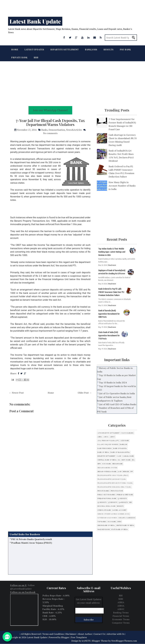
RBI (131, 502)
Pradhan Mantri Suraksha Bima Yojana (114, 487)
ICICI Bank (107, 464)
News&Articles (74, 130)
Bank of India (103, 452)
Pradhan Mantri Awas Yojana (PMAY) (32, 546)
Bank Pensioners (105, 449)
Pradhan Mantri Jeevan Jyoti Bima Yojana (115, 483)
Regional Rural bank (106, 506)
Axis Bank (125, 441)
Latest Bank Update (35, 21)
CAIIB (119, 456)
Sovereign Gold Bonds (107, 518)
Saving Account (119, 510)
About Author (85, 634)
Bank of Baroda (120, 449)
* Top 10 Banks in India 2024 (112, 382)
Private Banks (103, 491)
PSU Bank (125, 50)
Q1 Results (122, 499)
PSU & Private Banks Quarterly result (32, 542)
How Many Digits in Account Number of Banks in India (122, 186)
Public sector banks (106, 495)
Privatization (117, 491)
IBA (133, 460)
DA (119, 460)
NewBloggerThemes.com (124, 641)
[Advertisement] (72, 7)
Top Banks (102, 522)
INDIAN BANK (117, 464)
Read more (112, 265)
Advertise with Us (115, 634)
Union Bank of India (106, 526)
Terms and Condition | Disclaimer (59, 634)
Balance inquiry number (108, 445)
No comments (50, 133)
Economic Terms (121, 619)
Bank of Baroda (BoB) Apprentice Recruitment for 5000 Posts (109, 314)
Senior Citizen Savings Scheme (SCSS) (114, 514)
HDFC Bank (126, 460)
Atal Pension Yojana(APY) (108, 441)
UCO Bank (112, 522)
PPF (132, 472)
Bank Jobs (91, 50)
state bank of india (119, 529)
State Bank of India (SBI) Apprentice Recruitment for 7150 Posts (109, 335)
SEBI (121, 599)
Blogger (65, 637)
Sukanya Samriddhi (127, 518)
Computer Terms (121, 623)
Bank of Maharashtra (120, 452)
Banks (44, 130)
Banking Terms (121, 613)
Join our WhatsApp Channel (50, 110)
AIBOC (112, 437)
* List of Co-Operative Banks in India (116, 393)
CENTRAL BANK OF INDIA (107, 460)
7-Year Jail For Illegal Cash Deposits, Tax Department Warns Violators (50, 123)
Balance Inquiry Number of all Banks (32, 539)
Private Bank (19, 58)
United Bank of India (125, 526)
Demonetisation (57, 130)
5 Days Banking (127, 433)
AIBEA (100, 437)
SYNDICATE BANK (104, 510)
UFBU (119, 522)
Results (109, 50)
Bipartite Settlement (65, 50)
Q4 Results (123, 502)
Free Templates (79, 637)
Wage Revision (104, 529)
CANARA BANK (128, 456)
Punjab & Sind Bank (125, 495)
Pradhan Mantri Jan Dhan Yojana (112, 479)
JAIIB (120, 472)
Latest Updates (34, 50)
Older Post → (85, 393)
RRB (36, 58)
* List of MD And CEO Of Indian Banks (117, 404)
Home (15, 50)
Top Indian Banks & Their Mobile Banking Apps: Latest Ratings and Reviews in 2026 (112, 252)
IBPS (99, 464)
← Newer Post (16, 393)
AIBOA (106, 437)
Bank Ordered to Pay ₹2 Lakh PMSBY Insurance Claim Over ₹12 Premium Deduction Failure (111, 292)
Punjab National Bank (107, 499)
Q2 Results (102, 502)
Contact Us (99, 634)
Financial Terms (121, 616)
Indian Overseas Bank (107, 472)
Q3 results (113, 502)
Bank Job (123, 445)
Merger (126, 472)
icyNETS (86, 641)
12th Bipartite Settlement (108, 433)
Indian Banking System (107, 468)
